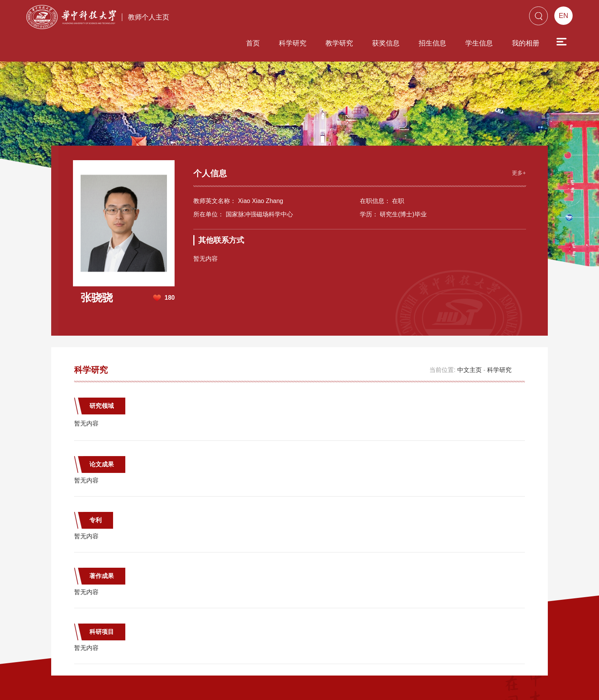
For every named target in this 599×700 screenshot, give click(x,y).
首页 (209, 18)
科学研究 (249, 18)
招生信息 (389, 18)
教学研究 (296, 18)
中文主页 (469, 340)
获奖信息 (342, 18)
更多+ (518, 143)
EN (563, 16)
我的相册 (482, 18)
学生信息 (435, 18)
